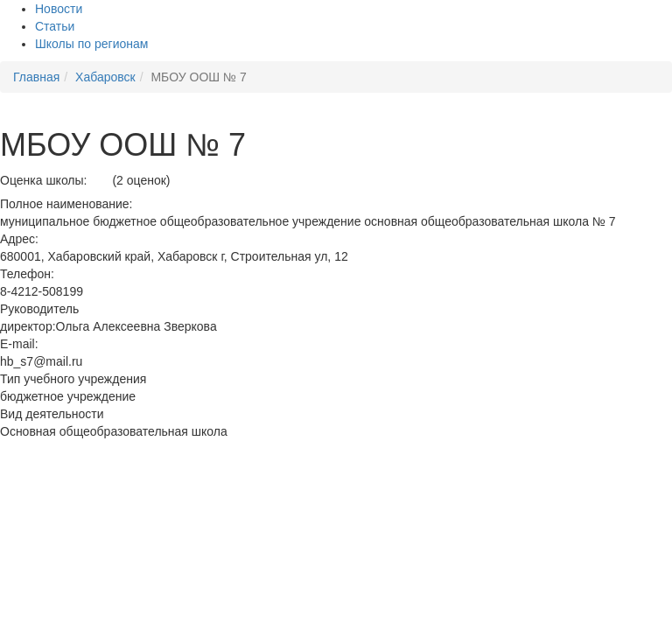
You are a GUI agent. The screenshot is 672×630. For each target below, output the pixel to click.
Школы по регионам (91, 44)
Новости (59, 9)
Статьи (55, 26)
